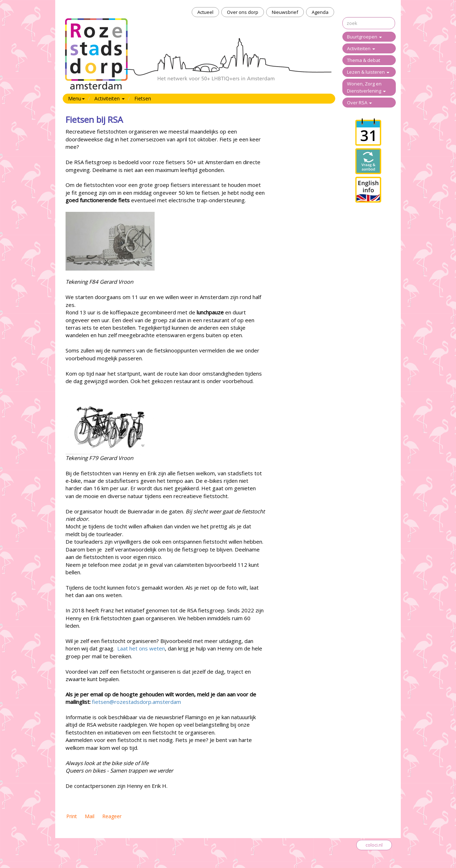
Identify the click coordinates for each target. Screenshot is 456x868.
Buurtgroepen (364, 37)
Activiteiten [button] (110, 98)
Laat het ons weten (141, 648)
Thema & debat (364, 60)
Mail (90, 816)
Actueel (205, 12)
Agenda (320, 12)
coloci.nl (374, 845)
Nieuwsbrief (285, 12)
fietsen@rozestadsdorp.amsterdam (136, 702)
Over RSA (359, 103)
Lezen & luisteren (368, 72)
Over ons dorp (243, 12)
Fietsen (143, 98)
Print (72, 816)
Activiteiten (361, 48)
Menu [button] (76, 98)
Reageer (112, 816)
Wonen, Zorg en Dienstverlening (366, 87)
